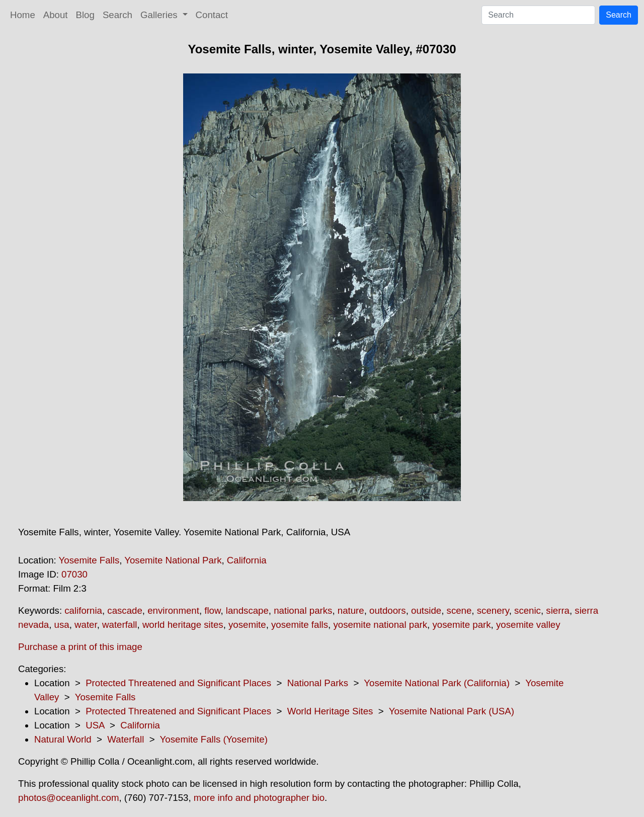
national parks (303, 610)
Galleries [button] (160, 15)
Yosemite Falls (89, 560)
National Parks (318, 683)
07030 (74, 574)
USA (95, 725)
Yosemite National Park (173, 560)
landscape (247, 610)
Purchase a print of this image (80, 647)
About (56, 15)
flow (212, 610)
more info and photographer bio (259, 798)
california (83, 610)
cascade (125, 610)
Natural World (63, 739)
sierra (558, 610)
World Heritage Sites (330, 711)
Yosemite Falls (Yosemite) (214, 739)
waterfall (119, 625)
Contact (212, 15)
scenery (493, 610)
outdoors (388, 610)
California (247, 560)
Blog (85, 15)
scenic (528, 610)
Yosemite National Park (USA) (452, 711)
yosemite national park (380, 625)
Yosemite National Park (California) (437, 683)
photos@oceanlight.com (68, 798)
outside (426, 610)
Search (117, 15)
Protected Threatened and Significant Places (178, 683)
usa (62, 625)
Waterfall (126, 739)
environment (173, 610)
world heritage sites (183, 625)
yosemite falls (300, 625)
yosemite (247, 625)
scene (459, 610)
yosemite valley (528, 625)
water (86, 625)
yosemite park (461, 625)
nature (351, 610)
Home (23, 15)
